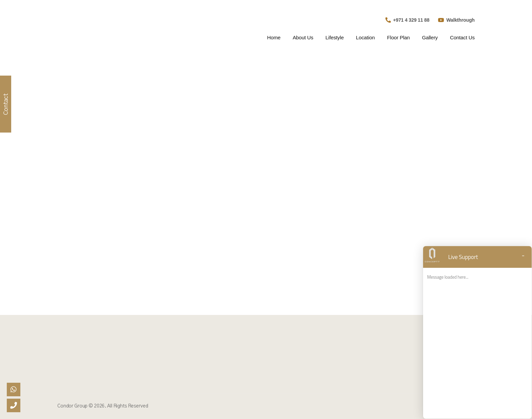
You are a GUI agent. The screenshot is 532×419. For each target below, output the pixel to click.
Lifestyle (335, 37)
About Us (303, 37)
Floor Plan (398, 37)
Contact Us (462, 37)
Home (274, 37)
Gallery (430, 37)
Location (365, 37)
